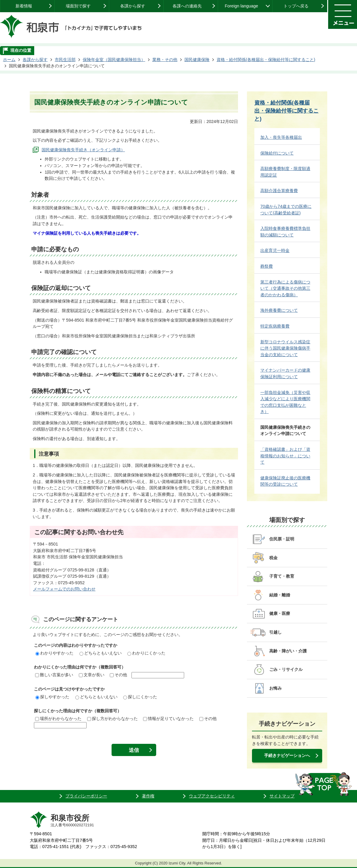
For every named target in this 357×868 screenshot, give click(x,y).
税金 (273, 558)
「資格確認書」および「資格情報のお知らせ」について (285, 456)
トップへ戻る (296, 6)
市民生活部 (65, 60)
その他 (118, 675)
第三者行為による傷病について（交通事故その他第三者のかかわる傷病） (285, 288)
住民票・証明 (282, 539)
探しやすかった (52, 697)
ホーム (9, 60)
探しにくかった (140, 697)
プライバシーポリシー (86, 796)
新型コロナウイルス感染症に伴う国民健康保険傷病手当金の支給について (285, 348)
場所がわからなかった (58, 719)
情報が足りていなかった (168, 719)
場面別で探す (78, 6)
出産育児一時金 (275, 250)
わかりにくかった (146, 653)
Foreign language (241, 6)
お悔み (275, 688)
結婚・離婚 (280, 595)
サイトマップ (282, 796)
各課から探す (133, 6)
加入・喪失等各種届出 (281, 137)
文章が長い (92, 675)
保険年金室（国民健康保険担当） (114, 60)
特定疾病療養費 (275, 326)
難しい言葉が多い (54, 675)
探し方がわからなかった (112, 719)
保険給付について (277, 153)
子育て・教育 (282, 576)
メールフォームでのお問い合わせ (64, 589)
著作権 (148, 796)
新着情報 (24, 6)
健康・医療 (280, 613)
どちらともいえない (101, 653)
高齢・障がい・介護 (288, 651)
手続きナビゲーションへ (287, 755)
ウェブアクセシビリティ (212, 796)
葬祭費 (267, 266)
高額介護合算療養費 (279, 191)
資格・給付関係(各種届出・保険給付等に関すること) (266, 60)
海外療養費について (279, 310)
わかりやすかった (54, 653)
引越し (275, 632)
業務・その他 (165, 60)
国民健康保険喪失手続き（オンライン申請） (83, 150)
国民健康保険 (197, 60)
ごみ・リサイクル (286, 669)
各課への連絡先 (187, 6)
